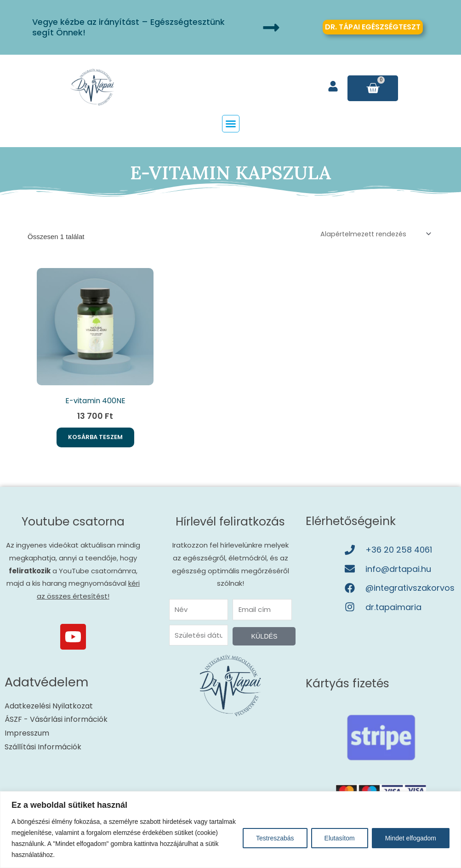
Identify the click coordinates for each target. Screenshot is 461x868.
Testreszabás (275, 838)
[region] (230, 830)
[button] (231, 124)
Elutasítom (340, 838)
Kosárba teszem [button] (95, 440)
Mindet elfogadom (411, 838)
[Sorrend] (371, 234)
